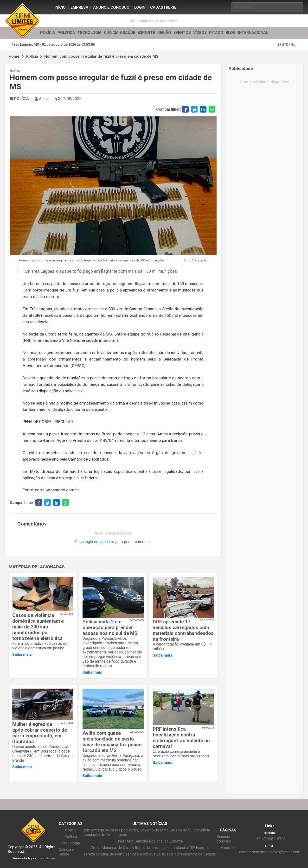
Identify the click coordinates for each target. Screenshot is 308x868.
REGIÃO (164, 33)
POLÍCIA (48, 33)
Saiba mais (22, 655)
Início (60, 7)
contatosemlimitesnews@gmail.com (270, 852)
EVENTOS (182, 33)
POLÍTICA (66, 33)
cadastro (107, 542)
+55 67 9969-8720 (270, 839)
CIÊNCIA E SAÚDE (120, 33)
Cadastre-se (163, 7)
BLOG (231, 33)
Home (14, 56)
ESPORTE (146, 33)
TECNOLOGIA (90, 33)
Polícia (32, 56)
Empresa (79, 7)
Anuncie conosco (111, 7)
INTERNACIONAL (253, 33)
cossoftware (46, 858)
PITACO (216, 33)
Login (140, 7)
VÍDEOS (200, 33)
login (89, 542)
